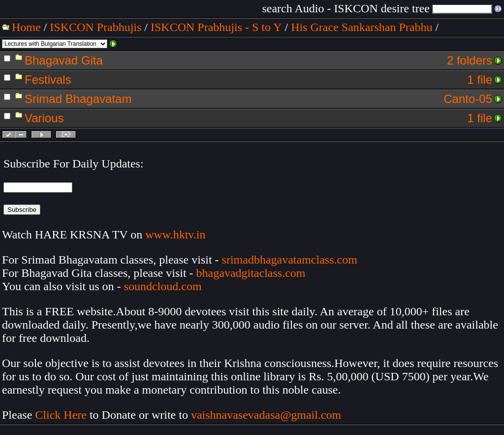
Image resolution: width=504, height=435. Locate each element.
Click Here (61, 415)
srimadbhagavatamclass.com (290, 260)
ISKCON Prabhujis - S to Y (216, 27)
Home (26, 27)
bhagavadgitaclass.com (251, 273)
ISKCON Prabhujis (95, 27)
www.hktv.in (175, 234)
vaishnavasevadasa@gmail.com (268, 415)
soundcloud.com (163, 286)
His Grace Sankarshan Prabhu (362, 27)
